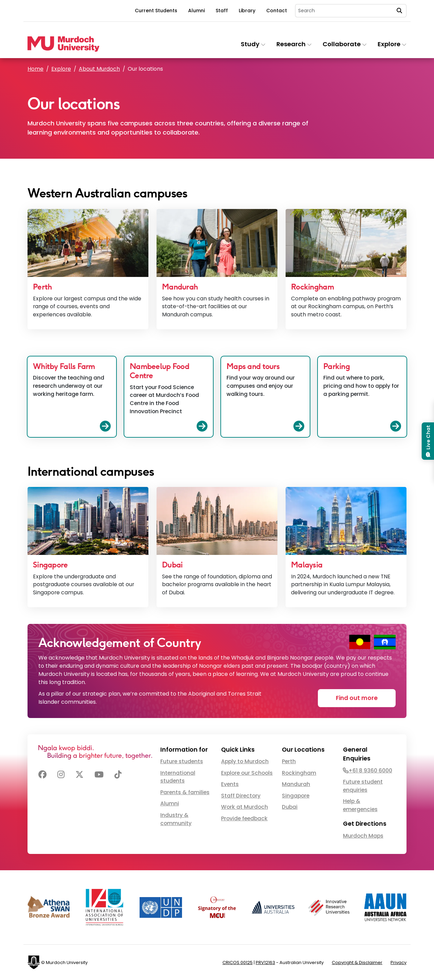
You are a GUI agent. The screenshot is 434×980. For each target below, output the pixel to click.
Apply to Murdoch (245, 761)
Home (35, 69)
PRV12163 (265, 962)
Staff (222, 11)
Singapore (296, 796)
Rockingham (299, 773)
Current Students (156, 11)
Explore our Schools (247, 773)
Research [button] (294, 44)
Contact (277, 11)
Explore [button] (392, 44)
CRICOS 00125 (238, 962)
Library (247, 11)
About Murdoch (99, 69)
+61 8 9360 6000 (370, 771)
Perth (289, 761)
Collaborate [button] (345, 44)
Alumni (196, 11)
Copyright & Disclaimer (357, 962)
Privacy (399, 962)
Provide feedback (244, 818)
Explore (61, 69)
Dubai (290, 807)
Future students (182, 761)
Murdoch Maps (363, 836)
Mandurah (296, 784)
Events (230, 784)
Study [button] (253, 44)
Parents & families (185, 792)
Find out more (357, 698)
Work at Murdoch (245, 807)
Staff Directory (241, 796)
